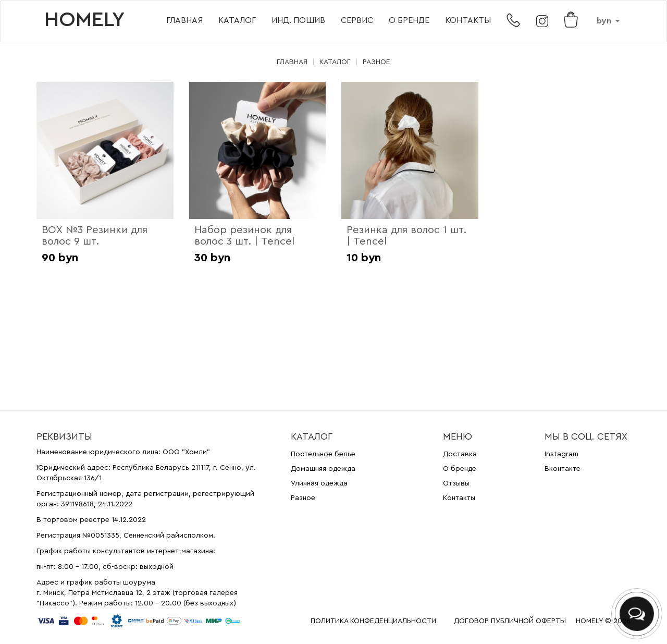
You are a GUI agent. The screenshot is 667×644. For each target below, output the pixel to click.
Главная (184, 20)
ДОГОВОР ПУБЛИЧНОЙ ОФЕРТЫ (510, 621)
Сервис (357, 20)
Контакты (468, 20)
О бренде (409, 20)
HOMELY (85, 20)
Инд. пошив (298, 20)
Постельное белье (323, 454)
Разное (376, 62)
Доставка (460, 454)
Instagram (561, 454)
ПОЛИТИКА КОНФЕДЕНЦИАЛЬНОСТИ (373, 621)
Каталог (237, 20)
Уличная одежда (319, 483)
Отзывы (456, 483)
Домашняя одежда (323, 469)
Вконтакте (563, 469)
